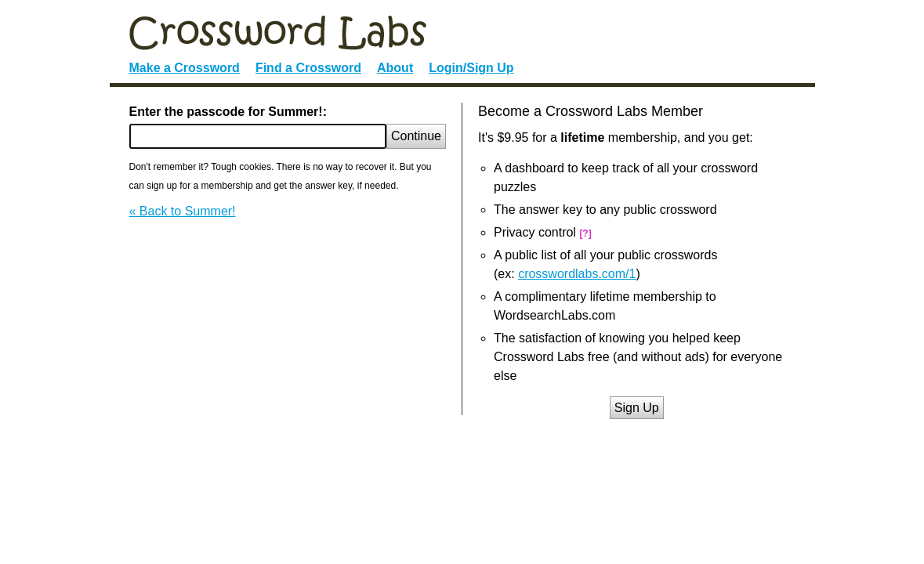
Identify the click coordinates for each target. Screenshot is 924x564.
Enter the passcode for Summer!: (228, 112)
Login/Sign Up (471, 68)
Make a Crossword (185, 68)
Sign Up (637, 408)
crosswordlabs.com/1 (577, 274)
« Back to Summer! (183, 211)
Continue (416, 136)
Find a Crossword (308, 68)
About (395, 68)
